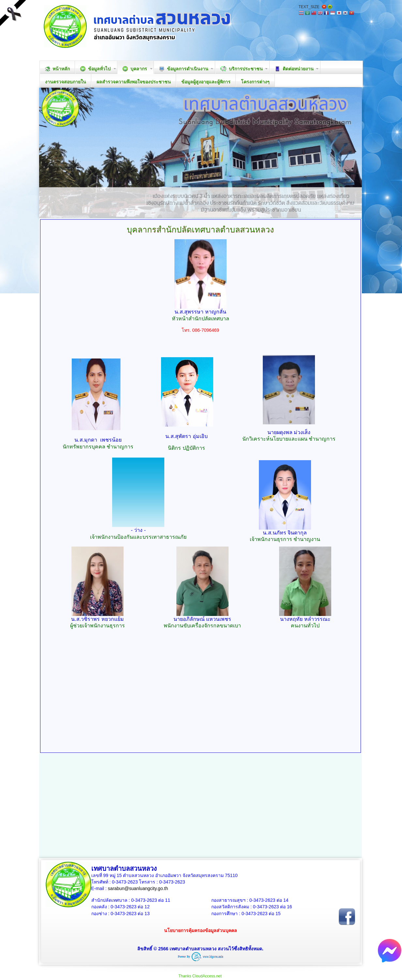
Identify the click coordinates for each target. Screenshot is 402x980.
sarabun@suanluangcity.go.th (138, 888)
